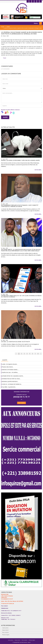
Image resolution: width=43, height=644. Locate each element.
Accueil (3, 27)
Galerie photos (5, 628)
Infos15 (29, 642)
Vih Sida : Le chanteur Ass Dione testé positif (15, 342)
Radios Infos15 (5, 630)
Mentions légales (6, 635)
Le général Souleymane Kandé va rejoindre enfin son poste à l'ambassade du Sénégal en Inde (22, 28)
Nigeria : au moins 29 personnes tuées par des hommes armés (20, 160)
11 (38, 354)
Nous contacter (21, 403)
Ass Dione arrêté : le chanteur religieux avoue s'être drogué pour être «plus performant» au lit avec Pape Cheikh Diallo (21, 250)
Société (8, 27)
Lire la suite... (38, 170)
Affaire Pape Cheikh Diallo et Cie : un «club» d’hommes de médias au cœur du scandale (21, 296)
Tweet (5, 58)
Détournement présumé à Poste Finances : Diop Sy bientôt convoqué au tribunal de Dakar (20, 206)
